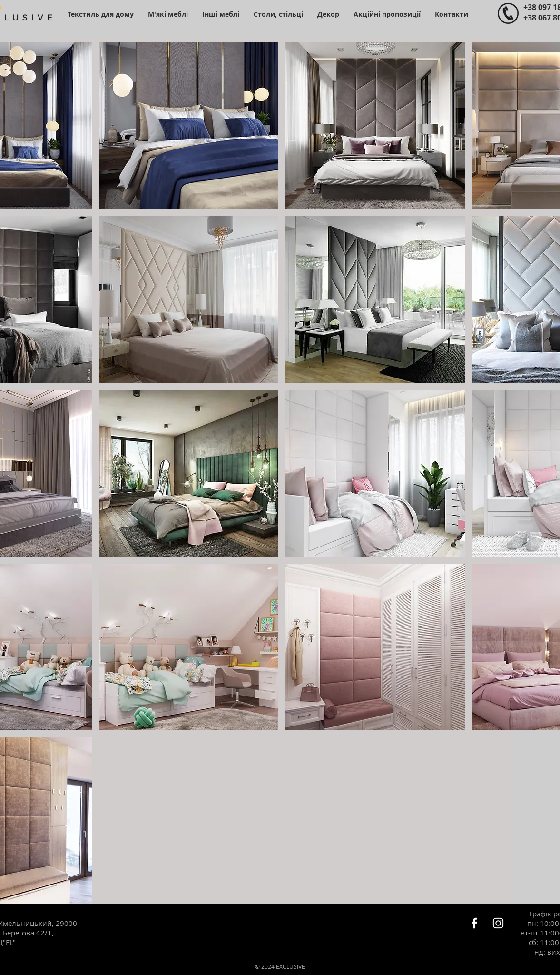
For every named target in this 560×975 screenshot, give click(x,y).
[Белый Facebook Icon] (474, 923)
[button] (101, 14)
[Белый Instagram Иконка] (498, 923)
